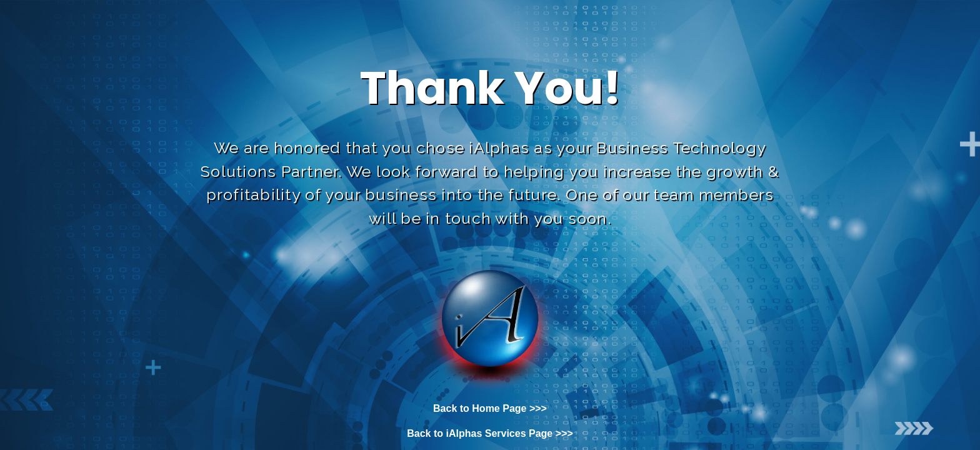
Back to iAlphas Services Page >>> (490, 433)
